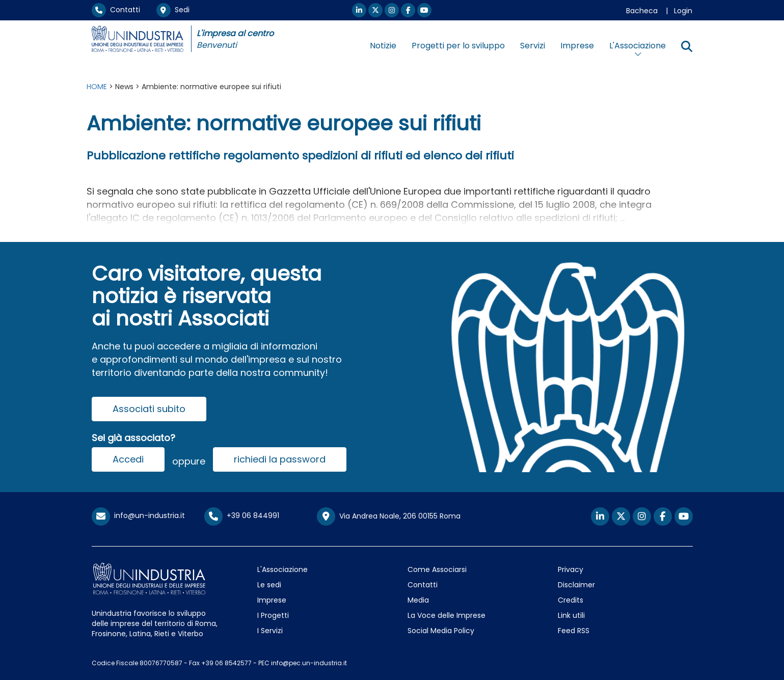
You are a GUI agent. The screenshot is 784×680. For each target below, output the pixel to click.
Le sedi (269, 585)
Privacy (571, 569)
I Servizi (270, 631)
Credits (571, 600)
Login (683, 11)
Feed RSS (574, 631)
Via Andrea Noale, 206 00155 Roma (389, 516)
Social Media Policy (441, 631)
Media (418, 600)
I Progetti (273, 615)
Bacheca (642, 11)
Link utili (571, 615)
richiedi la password (280, 459)
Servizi (533, 46)
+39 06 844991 (242, 515)
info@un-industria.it (138, 515)
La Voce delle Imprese (447, 615)
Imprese (577, 46)
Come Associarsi (437, 569)
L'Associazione (282, 569)
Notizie (383, 46)
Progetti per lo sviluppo (458, 46)
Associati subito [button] (149, 409)
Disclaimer (576, 585)
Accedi (128, 459)
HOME (97, 87)
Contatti (116, 10)
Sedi (173, 10)
